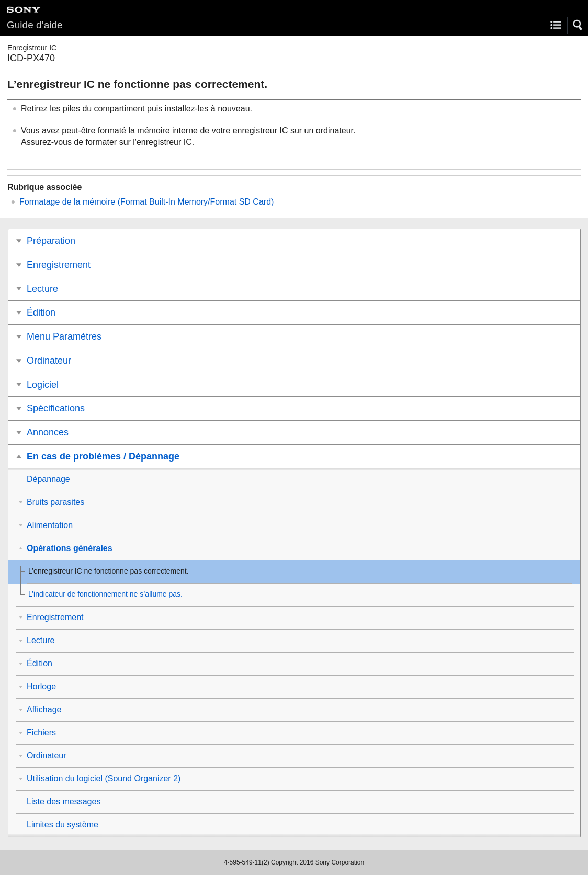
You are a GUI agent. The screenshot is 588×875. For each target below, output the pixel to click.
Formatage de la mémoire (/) (146, 202)
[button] (578, 25)
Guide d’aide (35, 25)
